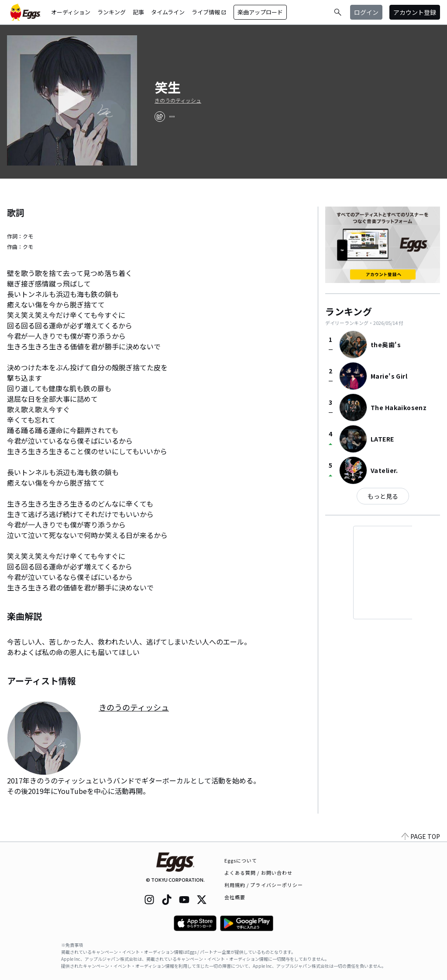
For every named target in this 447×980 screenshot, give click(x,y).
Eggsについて (241, 860)
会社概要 (235, 897)
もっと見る (383, 496)
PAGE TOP (421, 836)
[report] (172, 117)
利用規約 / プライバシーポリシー (264, 885)
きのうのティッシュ (178, 100)
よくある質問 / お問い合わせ (259, 873)
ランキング (112, 12)
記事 (138, 12)
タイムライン (168, 12)
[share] (160, 117)
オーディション (71, 12)
